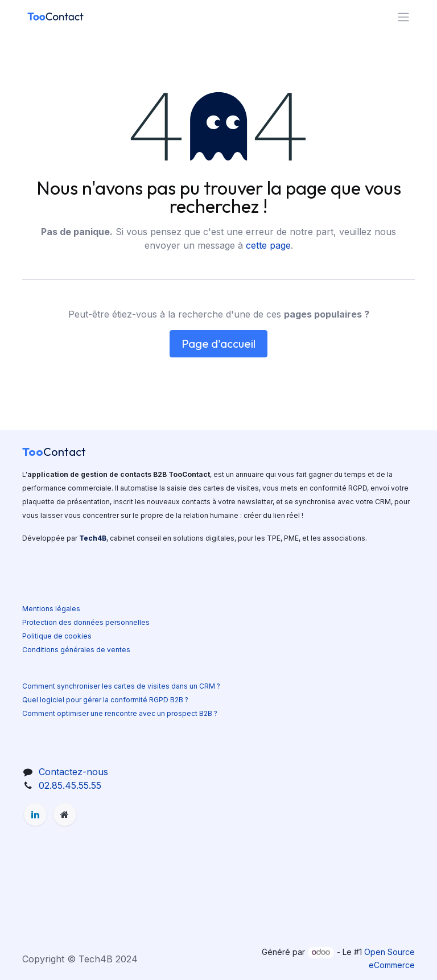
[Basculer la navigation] (403, 17)
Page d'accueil (218, 343)
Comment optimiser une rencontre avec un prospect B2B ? (120, 713)
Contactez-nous (73, 772)
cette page (268, 245)
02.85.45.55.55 (70, 785)
